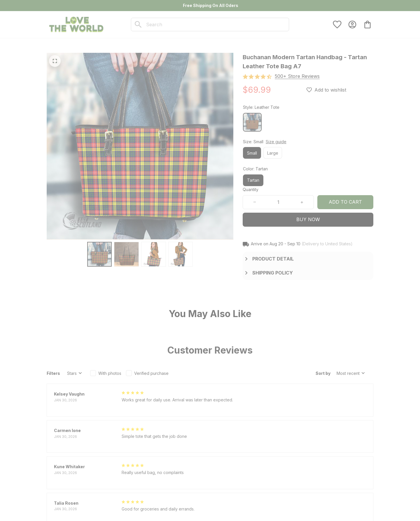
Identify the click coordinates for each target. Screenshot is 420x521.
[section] (297, 76)
